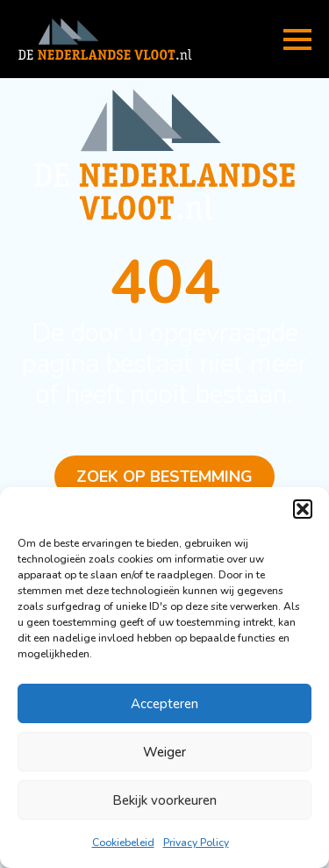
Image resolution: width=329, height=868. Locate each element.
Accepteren (164, 704)
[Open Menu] (297, 39)
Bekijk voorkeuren (164, 800)
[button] (303, 509)
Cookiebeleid (123, 843)
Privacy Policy (196, 843)
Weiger (164, 752)
